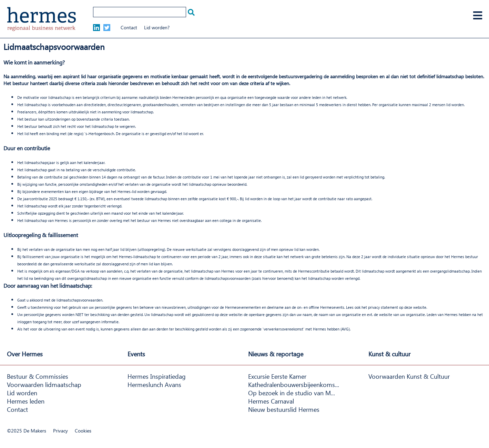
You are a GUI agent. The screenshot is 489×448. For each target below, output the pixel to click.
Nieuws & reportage (276, 354)
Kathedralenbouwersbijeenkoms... (294, 385)
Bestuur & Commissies (38, 376)
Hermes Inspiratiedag (157, 376)
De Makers (35, 431)
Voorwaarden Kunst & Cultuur (409, 376)
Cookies (83, 431)
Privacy (60, 431)
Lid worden (22, 393)
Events (136, 354)
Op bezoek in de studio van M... (292, 393)
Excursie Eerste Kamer (277, 376)
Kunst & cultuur (389, 354)
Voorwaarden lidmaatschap (44, 385)
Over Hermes (25, 354)
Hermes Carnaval (271, 401)
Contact (129, 27)
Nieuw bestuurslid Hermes (284, 409)
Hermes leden (26, 401)
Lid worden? (157, 27)
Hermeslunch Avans (154, 385)
